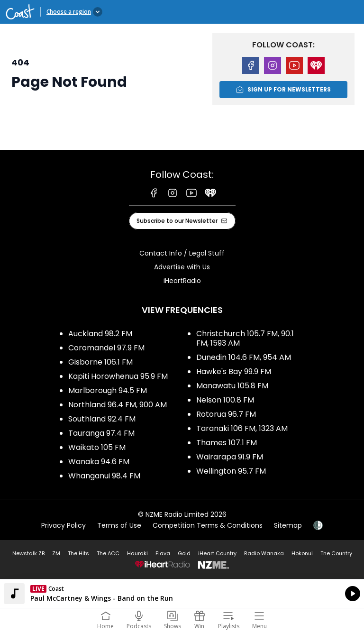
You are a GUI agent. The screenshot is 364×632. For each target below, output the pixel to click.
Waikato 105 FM (97, 447)
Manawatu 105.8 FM (232, 386)
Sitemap (288, 525)
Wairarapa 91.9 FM (230, 457)
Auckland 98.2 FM (100, 334)
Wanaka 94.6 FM (99, 462)
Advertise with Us (182, 267)
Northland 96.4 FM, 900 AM (118, 405)
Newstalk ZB (28, 553)
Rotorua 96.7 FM (226, 414)
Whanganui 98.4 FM (104, 476)
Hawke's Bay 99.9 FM (234, 371)
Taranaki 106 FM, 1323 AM (242, 428)
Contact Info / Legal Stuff (182, 253)
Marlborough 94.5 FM (108, 390)
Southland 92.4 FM (102, 419)
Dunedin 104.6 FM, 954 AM (244, 357)
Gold (184, 553)
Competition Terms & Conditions (208, 525)
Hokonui (302, 553)
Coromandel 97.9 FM (106, 348)
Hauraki (137, 553)
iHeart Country (217, 553)
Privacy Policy (64, 525)
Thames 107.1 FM (227, 443)
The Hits (78, 553)
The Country (336, 553)
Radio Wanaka (264, 553)
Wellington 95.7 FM (231, 471)
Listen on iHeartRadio (182, 594)
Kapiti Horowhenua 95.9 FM (118, 376)
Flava (163, 553)
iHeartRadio (182, 281)
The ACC (108, 553)
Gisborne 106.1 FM (100, 362)
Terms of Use (119, 525)
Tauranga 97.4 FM (101, 433)
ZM (56, 553)
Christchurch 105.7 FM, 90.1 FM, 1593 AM (245, 338)
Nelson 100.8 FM (225, 400)
